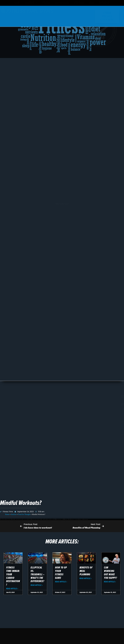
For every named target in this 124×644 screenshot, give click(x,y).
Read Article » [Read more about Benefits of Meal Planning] (86, 578)
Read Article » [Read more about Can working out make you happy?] (110, 582)
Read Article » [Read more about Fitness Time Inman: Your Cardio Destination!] (12, 589)
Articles (14, 421)
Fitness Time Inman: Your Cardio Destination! (13, 576)
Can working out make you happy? (110, 573)
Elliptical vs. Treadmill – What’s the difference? (38, 574)
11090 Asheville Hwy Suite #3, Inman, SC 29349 (41, 507)
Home (7, 421)
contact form (65, 511)
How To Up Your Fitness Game (61, 573)
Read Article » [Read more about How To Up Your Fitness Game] (61, 582)
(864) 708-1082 (33, 511)
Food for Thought (24, 421)
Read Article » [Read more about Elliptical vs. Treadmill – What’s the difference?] (37, 585)
